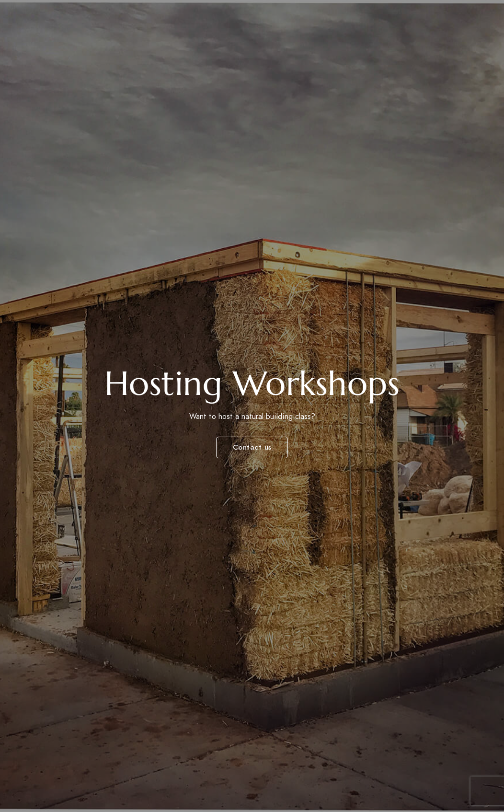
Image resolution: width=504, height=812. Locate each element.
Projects (331, 24)
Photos (377, 24)
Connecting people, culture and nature (69, 41)
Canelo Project (57, 30)
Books (418, 24)
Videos (457, 24)
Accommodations (264, 24)
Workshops (155, 24)
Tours (203, 24)
